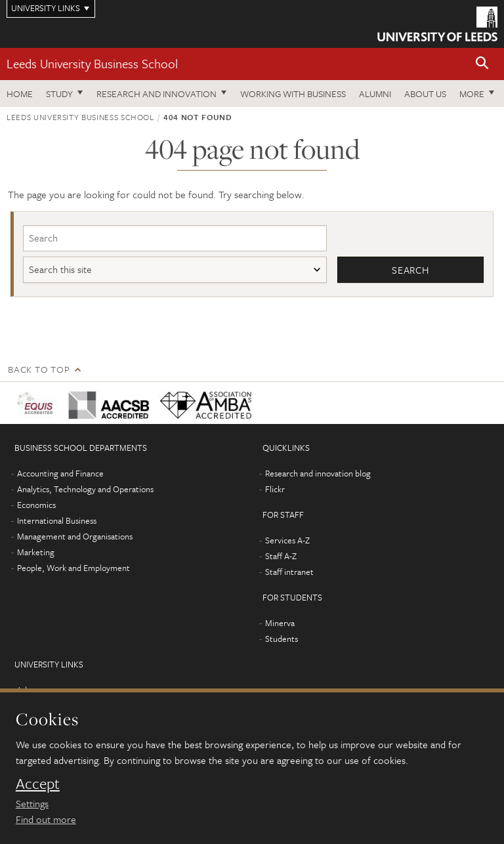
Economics (36, 505)
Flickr (275, 489)
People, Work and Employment (73, 568)
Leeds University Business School (92, 63)
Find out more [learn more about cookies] (46, 819)
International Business (57, 520)
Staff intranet (289, 572)
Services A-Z (287, 540)
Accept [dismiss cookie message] (38, 784)
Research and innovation (157, 94)
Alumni (375, 94)
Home (20, 94)
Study (59, 94)
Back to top (39, 369)
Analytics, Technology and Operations (85, 489)
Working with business (293, 94)
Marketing (36, 552)
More (472, 94)
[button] (482, 64)
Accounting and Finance (60, 473)
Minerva (280, 623)
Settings (32, 803)
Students (282, 639)
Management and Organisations (75, 536)
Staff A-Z (281, 556)
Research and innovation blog (318, 473)
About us (425, 94)
